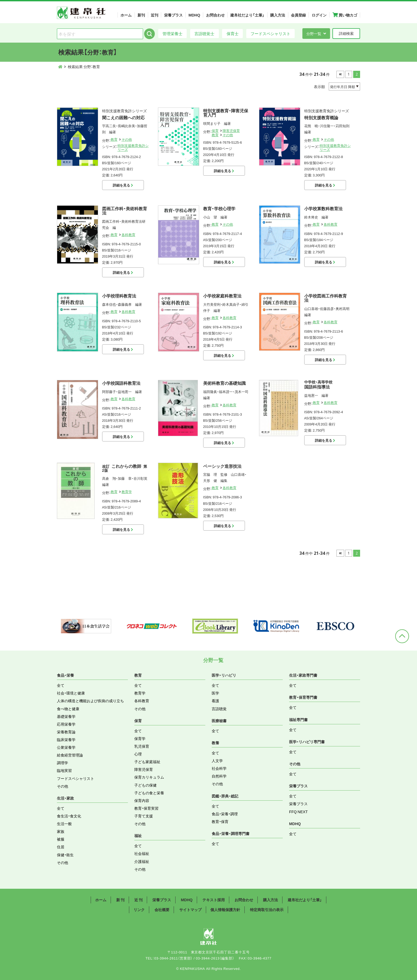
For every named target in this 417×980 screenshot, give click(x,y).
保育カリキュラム (149, 777)
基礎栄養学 (66, 716)
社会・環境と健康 (71, 693)
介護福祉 (142, 861)
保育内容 (142, 800)
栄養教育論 (66, 732)
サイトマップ (190, 909)
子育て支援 (144, 816)
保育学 (140, 738)
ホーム (126, 15)
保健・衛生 (65, 855)
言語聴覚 (219, 709)
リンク (139, 909)
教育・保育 (220, 821)
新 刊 (120, 900)
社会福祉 (142, 853)
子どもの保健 (145, 785)
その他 (127, 139)
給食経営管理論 (70, 755)
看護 (215, 701)
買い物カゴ (345, 15)
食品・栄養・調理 (225, 814)
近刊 (155, 15)
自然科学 (219, 776)
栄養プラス (173, 15)
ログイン (319, 15)
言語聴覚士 (204, 33)
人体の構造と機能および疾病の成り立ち (90, 701)
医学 (215, 693)
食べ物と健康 (68, 709)
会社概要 (162, 909)
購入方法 (278, 15)
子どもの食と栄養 (149, 793)
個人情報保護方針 (225, 909)
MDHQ (194, 15)
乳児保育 (142, 746)
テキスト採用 (214, 900)
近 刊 (138, 900)
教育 (114, 139)
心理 (138, 754)
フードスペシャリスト (270, 33)
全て (61, 685)
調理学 (62, 763)
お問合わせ (215, 15)
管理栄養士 (172, 33)
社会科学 (219, 768)
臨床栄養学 (66, 739)
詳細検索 (346, 33)
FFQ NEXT (298, 812)
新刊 (141, 15)
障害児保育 (231, 131)
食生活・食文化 (69, 816)
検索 (149, 34)
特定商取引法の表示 (267, 909)
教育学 (127, 492)
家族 (61, 831)
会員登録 (298, 15)
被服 (61, 839)
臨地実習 (64, 770)
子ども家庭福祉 (147, 762)
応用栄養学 (66, 724)
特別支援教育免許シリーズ (133, 147)
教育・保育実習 (146, 808)
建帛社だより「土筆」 (247, 15)
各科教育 (128, 235)
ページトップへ (402, 636)
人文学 (217, 760)
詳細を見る (123, 185)
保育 (215, 131)
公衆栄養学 (66, 747)
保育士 (233, 33)
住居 (61, 847)
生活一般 (64, 824)
